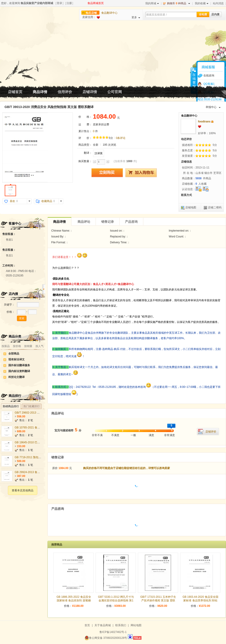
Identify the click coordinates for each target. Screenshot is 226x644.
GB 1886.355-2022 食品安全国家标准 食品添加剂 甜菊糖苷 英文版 (74, 600)
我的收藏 (202, 3)
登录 (59, 3)
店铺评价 (211, 432)
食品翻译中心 (109, 13)
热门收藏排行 (32, 406)
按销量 (28, 346)
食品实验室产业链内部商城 (37, 3)
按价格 (17, 346)
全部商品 (14, 354)
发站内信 (212, 122)
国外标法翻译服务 (19, 365)
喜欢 (12, 201)
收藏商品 (47, 201)
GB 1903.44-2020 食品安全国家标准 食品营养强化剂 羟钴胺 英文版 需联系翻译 (200, 600)
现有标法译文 (16, 359)
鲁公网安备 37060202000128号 (106, 638)
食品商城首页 (96, 3)
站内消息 (218, 3)
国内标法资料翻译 (19, 371)
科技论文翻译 (16, 377)
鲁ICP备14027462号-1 (113, 632)
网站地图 (136, 625)
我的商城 (152, 3)
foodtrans (204, 122)
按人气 (40, 346)
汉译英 (99, 153)
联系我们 (121, 625)
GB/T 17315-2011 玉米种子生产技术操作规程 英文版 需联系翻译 (158, 600)
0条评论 (121, 138)
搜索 (22, 318)
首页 (87, 625)
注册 (69, 3)
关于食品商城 (103, 625)
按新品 (6, 346)
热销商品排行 (11, 406)
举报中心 (213, 107)
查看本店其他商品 (23, 490)
